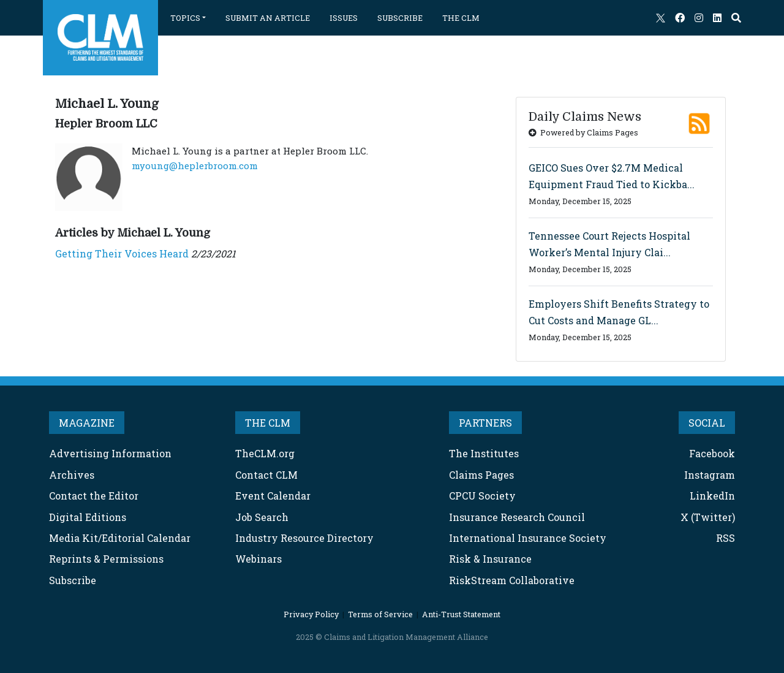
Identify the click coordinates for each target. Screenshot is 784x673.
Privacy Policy (311, 614)
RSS (726, 538)
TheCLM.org (265, 453)
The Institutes (484, 453)
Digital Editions (88, 517)
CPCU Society (482, 496)
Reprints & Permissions (106, 559)
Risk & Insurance (490, 559)
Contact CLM (266, 475)
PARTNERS (485, 423)
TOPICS (185, 18)
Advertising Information (110, 453)
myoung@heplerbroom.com (195, 165)
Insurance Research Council (517, 517)
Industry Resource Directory (304, 538)
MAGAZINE (87, 423)
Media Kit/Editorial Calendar (120, 538)
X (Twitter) (708, 517)
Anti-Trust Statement (461, 614)
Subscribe (73, 580)
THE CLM (461, 18)
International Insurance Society (528, 538)
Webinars (258, 559)
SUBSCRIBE (400, 18)
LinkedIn (712, 496)
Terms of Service (380, 614)
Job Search (262, 517)
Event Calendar (273, 496)
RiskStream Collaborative (512, 580)
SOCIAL (707, 423)
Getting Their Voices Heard (122, 253)
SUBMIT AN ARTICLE (268, 18)
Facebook (712, 453)
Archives (72, 475)
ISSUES (344, 18)
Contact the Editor (94, 496)
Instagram (710, 475)
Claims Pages (481, 475)
